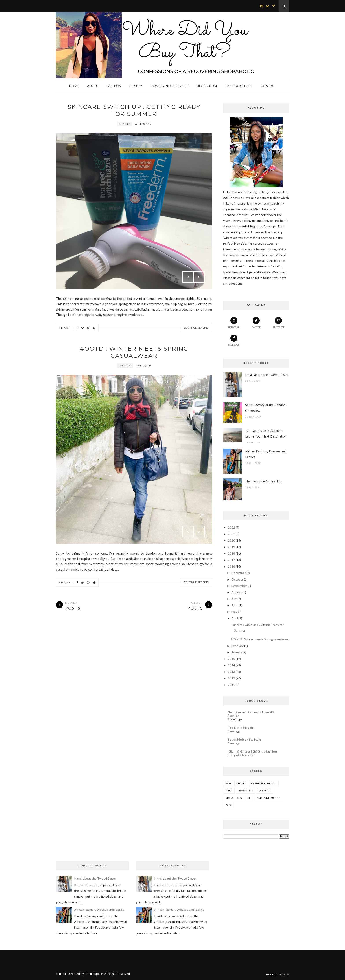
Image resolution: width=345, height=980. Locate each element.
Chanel (241, 783)
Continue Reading (196, 328)
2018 (231, 553)
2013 (231, 672)
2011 (231, 685)
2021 (231, 534)
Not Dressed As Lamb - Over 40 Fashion (251, 714)
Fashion (114, 86)
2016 (231, 566)
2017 (231, 560)
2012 (231, 678)
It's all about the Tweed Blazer (267, 375)
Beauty (136, 86)
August (237, 592)
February (238, 646)
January (237, 652)
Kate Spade (264, 791)
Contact (268, 86)
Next (199, 277)
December (239, 573)
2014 (231, 665)
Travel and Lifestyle (169, 86)
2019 (231, 547)
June (235, 605)
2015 (231, 659)
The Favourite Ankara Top (264, 481)
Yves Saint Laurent (268, 798)
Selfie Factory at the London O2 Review (265, 408)
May (234, 612)
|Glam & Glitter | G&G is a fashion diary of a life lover (252, 753)
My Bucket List (240, 86)
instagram (234, 323)
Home (74, 86)
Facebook (234, 340)
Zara (228, 805)
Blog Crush (207, 86)
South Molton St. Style (244, 739)
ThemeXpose (94, 974)
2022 (231, 527)
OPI (249, 798)
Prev (188, 277)
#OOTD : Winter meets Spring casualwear (134, 352)
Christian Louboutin (264, 783)
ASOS (228, 783)
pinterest (278, 323)
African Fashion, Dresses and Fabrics (266, 454)
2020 (231, 540)
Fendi (229, 791)
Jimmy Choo (245, 791)
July (234, 599)
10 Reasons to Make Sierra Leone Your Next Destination (266, 433)
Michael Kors (234, 798)
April (235, 618)
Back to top (278, 974)
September (239, 586)
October (237, 579)
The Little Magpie (241, 728)
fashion (125, 366)
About (93, 86)
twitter (256, 323)
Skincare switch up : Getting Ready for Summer (134, 110)
